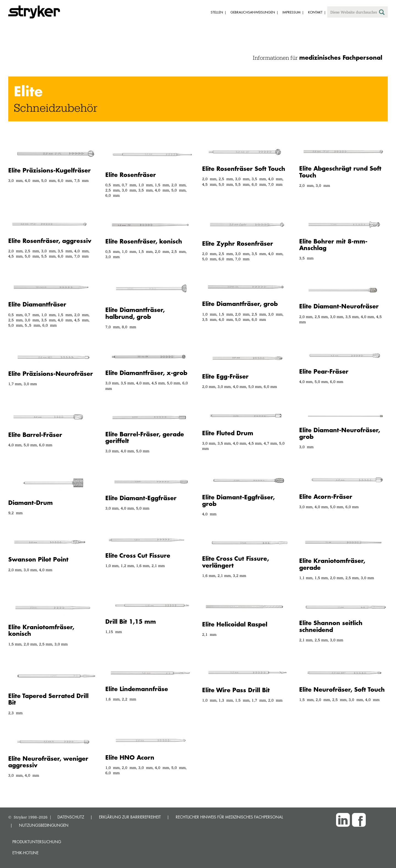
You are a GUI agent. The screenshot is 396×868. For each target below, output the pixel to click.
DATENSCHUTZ (71, 817)
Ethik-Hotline (25, 853)
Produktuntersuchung (37, 842)
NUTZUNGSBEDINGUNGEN (44, 825)
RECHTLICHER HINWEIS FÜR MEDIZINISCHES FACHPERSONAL (229, 817)
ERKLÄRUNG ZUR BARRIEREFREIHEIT (130, 817)
